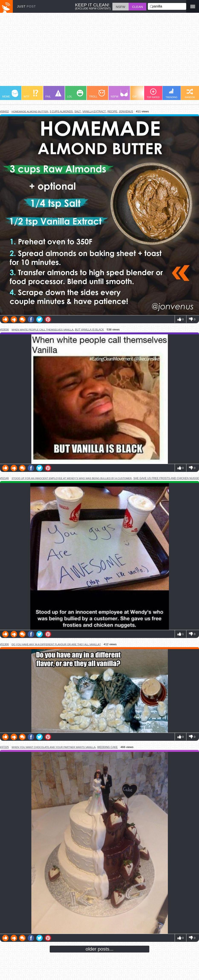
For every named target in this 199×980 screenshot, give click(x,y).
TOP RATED (153, 94)
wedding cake (107, 747)
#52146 (4, 478)
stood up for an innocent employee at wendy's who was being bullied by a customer (72, 478)
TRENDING (171, 93)
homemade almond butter (30, 111)
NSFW (119, 94)
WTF (31, 94)
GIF (140, 94)
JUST (26, 6)
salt (78, 112)
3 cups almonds (61, 112)
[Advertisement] (99, 51)
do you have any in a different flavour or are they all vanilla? (56, 644)
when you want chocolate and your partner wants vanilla (54, 747)
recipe (112, 112)
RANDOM (190, 94)
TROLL (97, 94)
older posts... (99, 949)
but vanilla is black (90, 330)
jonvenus (126, 112)
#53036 (4, 330)
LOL (75, 94)
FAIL (53, 94)
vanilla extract (94, 112)
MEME (10, 94)
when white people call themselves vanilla (42, 330)
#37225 (4, 747)
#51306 (4, 644)
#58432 (4, 112)
